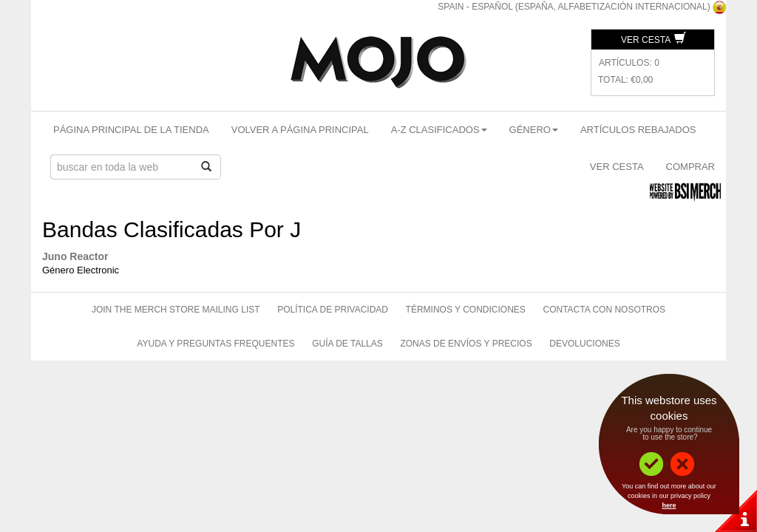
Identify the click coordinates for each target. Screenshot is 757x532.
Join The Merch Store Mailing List (176, 310)
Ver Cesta (654, 40)
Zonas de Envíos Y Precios (466, 344)
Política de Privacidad (333, 310)
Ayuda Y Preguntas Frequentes (215, 344)
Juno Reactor (75, 256)
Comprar (690, 167)
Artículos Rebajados (638, 130)
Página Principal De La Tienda (131, 130)
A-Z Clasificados (439, 130)
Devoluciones (584, 344)
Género (534, 130)
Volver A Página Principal (300, 130)
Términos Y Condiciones (466, 310)
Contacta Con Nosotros (604, 310)
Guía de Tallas (347, 344)
